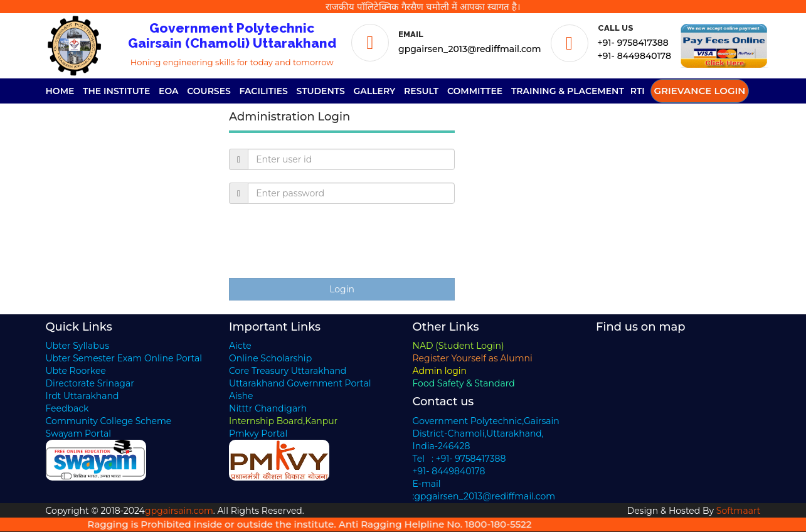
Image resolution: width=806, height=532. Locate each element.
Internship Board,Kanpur (283, 421)
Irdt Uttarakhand (82, 396)
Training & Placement (568, 91)
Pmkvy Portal (258, 434)
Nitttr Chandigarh (268, 408)
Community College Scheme (109, 421)
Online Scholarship (270, 358)
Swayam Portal (79, 434)
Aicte (240, 346)
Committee (475, 91)
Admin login (440, 371)
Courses (209, 91)
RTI (638, 91)
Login (342, 289)
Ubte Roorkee (76, 371)
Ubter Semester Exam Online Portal (124, 358)
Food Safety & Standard (464, 383)
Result (421, 91)
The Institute (116, 91)
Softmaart (739, 511)
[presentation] (324, 241)
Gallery (375, 91)
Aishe (241, 396)
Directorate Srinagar (90, 383)
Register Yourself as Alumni (473, 358)
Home (60, 91)
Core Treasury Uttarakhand (288, 371)
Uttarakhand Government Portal (300, 383)
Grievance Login (700, 91)
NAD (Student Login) (459, 346)
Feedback (67, 408)
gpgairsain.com (179, 511)
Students (321, 91)
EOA (169, 91)
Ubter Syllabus (77, 346)
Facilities (264, 91)
